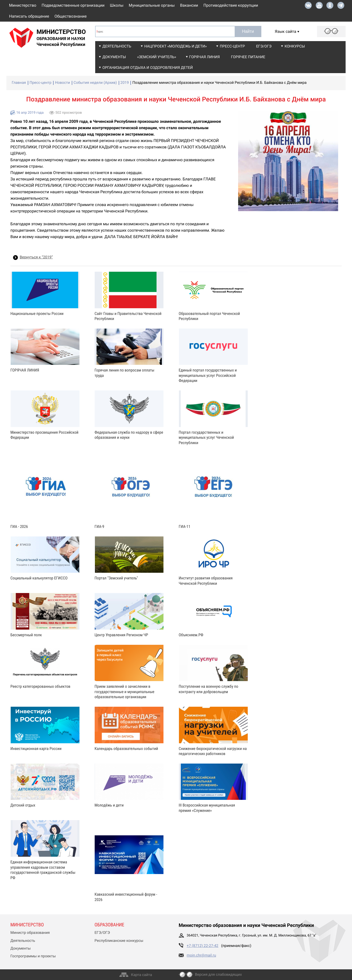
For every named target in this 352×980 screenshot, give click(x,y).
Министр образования (30, 933)
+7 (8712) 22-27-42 (203, 946)
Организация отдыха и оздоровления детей (148, 68)
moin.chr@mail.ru (201, 955)
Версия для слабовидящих (218, 975)
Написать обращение (29, 16)
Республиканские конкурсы (119, 941)
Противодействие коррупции (231, 5)
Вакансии (189, 5)
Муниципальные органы (152, 5)
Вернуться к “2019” (36, 257)
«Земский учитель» (157, 57)
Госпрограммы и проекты (33, 956)
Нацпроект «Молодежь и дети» (175, 46)
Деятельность (117, 46)
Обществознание (71, 16)
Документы (114, 57)
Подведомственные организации (73, 5)
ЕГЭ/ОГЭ (264, 46)
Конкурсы (295, 46)
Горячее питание (248, 57)
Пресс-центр (232, 46)
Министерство (23, 5)
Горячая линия (205, 57)
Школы (117, 5)
